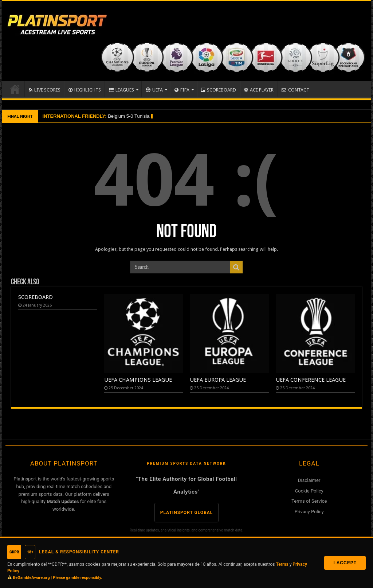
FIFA (182, 90)
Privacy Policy (309, 512)
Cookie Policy (309, 491)
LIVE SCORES (45, 90)
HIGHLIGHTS (85, 90)
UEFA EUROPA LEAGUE (218, 380)
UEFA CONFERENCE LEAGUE (311, 380)
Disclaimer (309, 480)
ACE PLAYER (259, 90)
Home (15, 89)
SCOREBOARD (219, 90)
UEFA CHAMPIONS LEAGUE (138, 380)
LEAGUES (121, 90)
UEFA (154, 90)
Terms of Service (309, 501)
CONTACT (295, 90)
